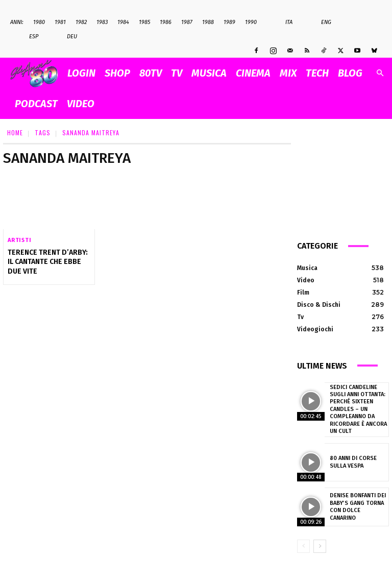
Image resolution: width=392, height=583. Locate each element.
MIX (288, 73)
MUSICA (209, 73)
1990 (251, 22)
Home (15, 132)
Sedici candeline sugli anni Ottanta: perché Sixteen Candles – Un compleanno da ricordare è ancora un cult (358, 409)
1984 (123, 22)
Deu (67, 37)
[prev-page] (303, 546)
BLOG (350, 73)
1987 (187, 22)
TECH (317, 73)
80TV (151, 73)
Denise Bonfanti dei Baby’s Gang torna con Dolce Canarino (358, 506)
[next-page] (320, 546)
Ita (284, 22)
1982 (81, 22)
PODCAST (36, 104)
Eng (321, 22)
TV (177, 73)
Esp (28, 37)
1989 (229, 22)
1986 (166, 22)
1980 (39, 22)
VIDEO (81, 104)
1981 (60, 22)
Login (81, 73)
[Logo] (36, 73)
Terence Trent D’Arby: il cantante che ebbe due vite (47, 262)
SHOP (117, 73)
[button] (380, 73)
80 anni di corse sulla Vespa (353, 461)
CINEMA (253, 73)
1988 (208, 22)
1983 (102, 22)
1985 (144, 22)
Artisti (20, 240)
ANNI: (17, 22)
